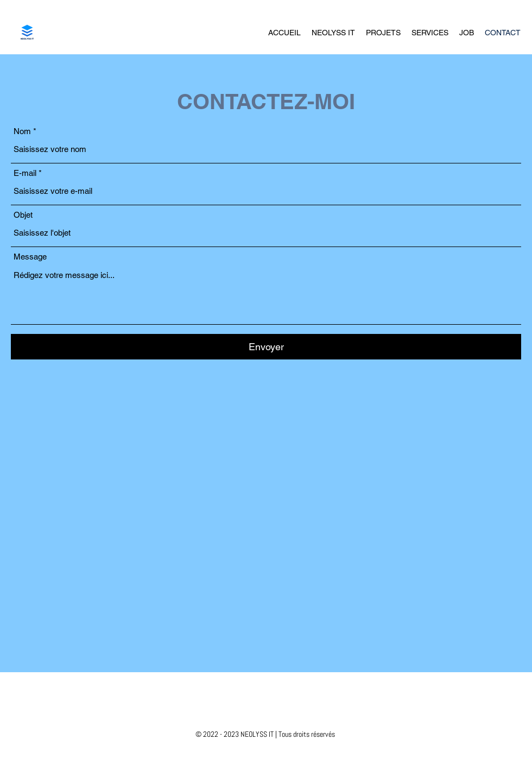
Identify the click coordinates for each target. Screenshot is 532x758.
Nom (22, 131)
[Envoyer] (266, 347)
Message (30, 257)
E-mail (25, 173)
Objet (23, 215)
